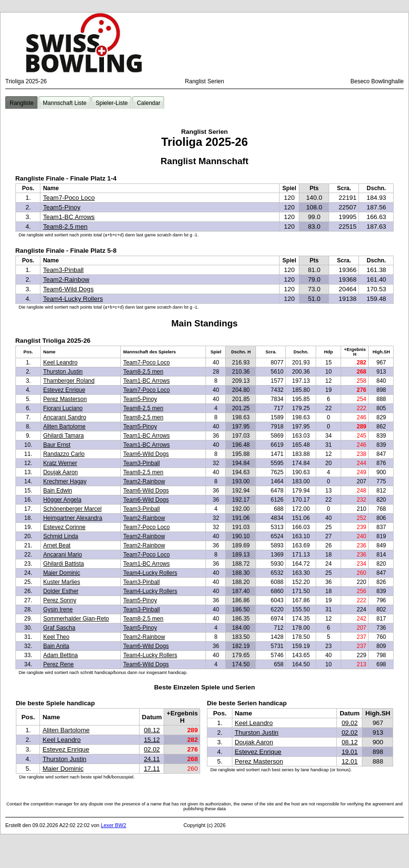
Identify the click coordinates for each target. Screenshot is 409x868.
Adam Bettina (61, 655)
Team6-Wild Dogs (68, 289)
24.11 (152, 759)
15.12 (152, 740)
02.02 (152, 749)
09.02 (350, 723)
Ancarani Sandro (65, 417)
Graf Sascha (59, 628)
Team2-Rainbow (66, 279)
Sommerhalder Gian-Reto (76, 619)
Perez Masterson (65, 399)
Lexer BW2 (113, 825)
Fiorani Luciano (63, 408)
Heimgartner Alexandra (73, 518)
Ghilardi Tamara (64, 436)
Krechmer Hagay (65, 481)
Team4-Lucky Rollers (73, 299)
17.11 (152, 769)
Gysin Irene (58, 609)
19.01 (350, 752)
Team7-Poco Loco (69, 198)
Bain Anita (56, 646)
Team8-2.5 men (65, 227)
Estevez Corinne (64, 527)
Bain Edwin (58, 491)
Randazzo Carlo (64, 454)
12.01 (350, 761)
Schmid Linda (61, 536)
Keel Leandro (60, 363)
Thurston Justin (63, 372)
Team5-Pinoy (62, 207)
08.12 (152, 730)
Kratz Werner (60, 463)
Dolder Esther (61, 591)
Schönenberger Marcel (72, 509)
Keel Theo (57, 637)
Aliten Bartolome (64, 427)
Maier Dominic (62, 573)
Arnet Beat (57, 545)
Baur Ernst (57, 445)
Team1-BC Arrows (69, 217)
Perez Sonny (60, 600)
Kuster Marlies (62, 582)
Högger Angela (62, 500)
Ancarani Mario (63, 555)
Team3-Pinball (63, 270)
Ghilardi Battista (64, 564)
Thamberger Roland (69, 381)
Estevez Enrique (64, 390)
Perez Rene (58, 664)
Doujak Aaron (61, 472)
